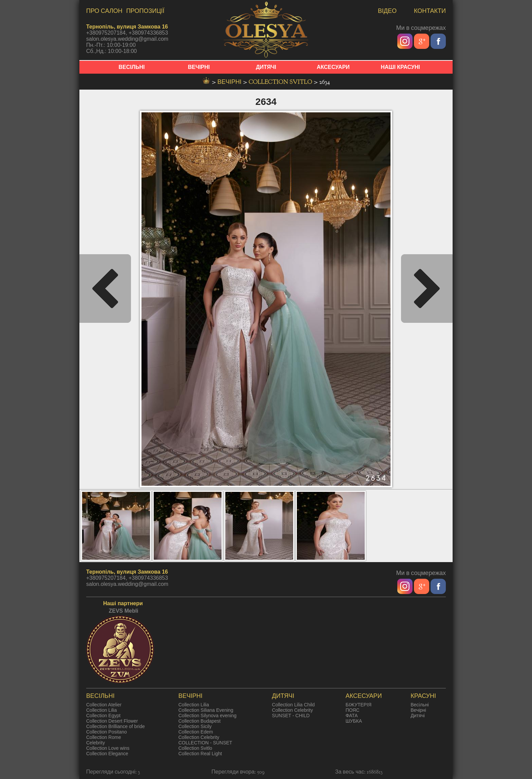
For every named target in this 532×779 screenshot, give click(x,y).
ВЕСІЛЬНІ (132, 67)
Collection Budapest (200, 721)
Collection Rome (104, 737)
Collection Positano (107, 732)
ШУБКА (354, 721)
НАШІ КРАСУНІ (400, 67)
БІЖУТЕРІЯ (358, 705)
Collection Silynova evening (207, 716)
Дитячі (418, 716)
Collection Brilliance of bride (116, 726)
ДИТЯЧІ (266, 67)
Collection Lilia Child (293, 705)
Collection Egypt (103, 716)
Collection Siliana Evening (206, 710)
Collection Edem (196, 732)
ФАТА (351, 716)
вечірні (230, 82)
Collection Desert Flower (112, 721)
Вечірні (418, 710)
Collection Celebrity (199, 737)
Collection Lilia (101, 710)
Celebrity (96, 743)
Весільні (420, 705)
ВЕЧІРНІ (199, 67)
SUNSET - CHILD (291, 716)
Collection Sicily (195, 726)
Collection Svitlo (281, 82)
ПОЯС (352, 710)
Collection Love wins (108, 748)
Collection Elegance (107, 754)
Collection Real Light (200, 754)
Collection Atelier (104, 705)
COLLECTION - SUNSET (205, 743)
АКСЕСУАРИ (333, 67)
